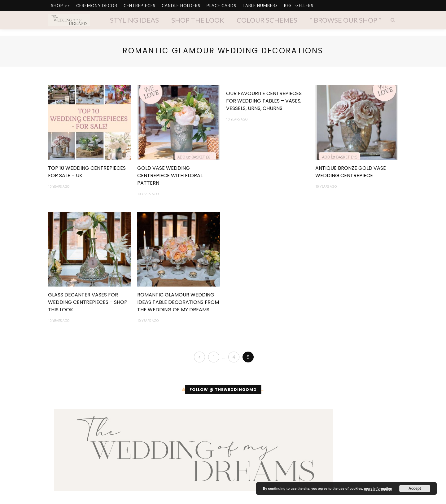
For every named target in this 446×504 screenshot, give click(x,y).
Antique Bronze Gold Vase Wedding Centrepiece (351, 172)
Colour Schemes (267, 20)
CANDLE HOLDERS (181, 6)
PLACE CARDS (221, 6)
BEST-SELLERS (299, 6)
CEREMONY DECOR (97, 6)
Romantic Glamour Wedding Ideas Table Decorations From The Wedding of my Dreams (178, 302)
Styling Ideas (134, 20)
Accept (415, 489)
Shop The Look (198, 20)
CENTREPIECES (140, 6)
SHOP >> (61, 6)
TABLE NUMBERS (260, 6)
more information (378, 489)
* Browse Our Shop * (345, 20)
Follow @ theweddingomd (223, 390)
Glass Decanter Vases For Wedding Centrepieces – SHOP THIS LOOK (88, 302)
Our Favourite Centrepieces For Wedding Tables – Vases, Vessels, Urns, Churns (264, 101)
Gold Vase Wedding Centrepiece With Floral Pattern (170, 175)
